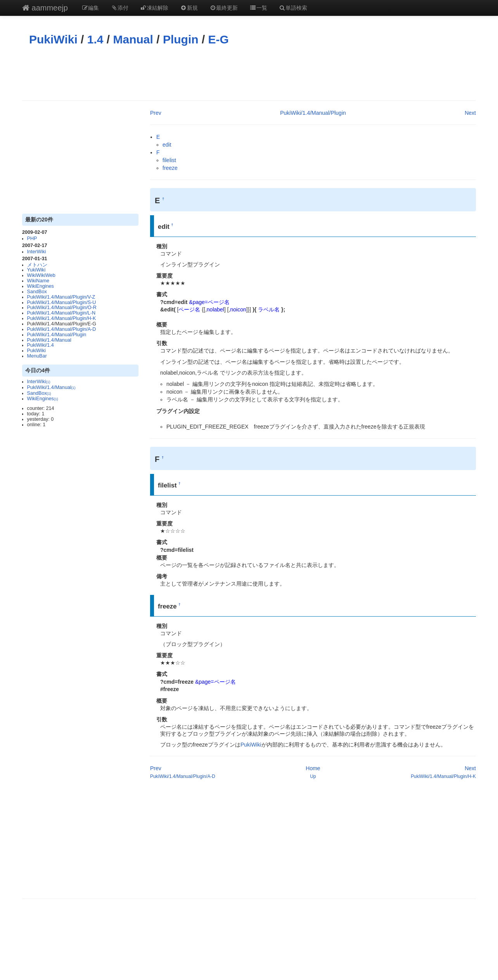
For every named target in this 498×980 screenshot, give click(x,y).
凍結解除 (154, 8)
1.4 (95, 39)
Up (313, 776)
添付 (119, 8)
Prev (156, 113)
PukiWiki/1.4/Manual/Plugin (57, 335)
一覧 (258, 8)
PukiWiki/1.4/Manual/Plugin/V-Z (61, 297)
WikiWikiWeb (41, 275)
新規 (189, 8)
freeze (170, 168)
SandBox (37, 292)
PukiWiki (53, 39)
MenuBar (37, 356)
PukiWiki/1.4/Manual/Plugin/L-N (61, 313)
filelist (169, 160)
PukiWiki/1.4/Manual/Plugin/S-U (62, 302)
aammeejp (45, 8)
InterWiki (37, 252)
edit (167, 145)
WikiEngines (41, 286)
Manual (133, 39)
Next (470, 113)
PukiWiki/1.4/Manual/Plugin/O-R (62, 308)
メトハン (37, 265)
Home (313, 768)
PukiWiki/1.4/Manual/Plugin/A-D (62, 329)
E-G (219, 39)
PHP (32, 239)
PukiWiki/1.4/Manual (49, 340)
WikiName (38, 281)
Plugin (181, 39)
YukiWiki (36, 270)
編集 (90, 8)
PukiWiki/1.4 (41, 345)
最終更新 (224, 8)
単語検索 (293, 8)
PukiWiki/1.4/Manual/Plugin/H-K (62, 318)
